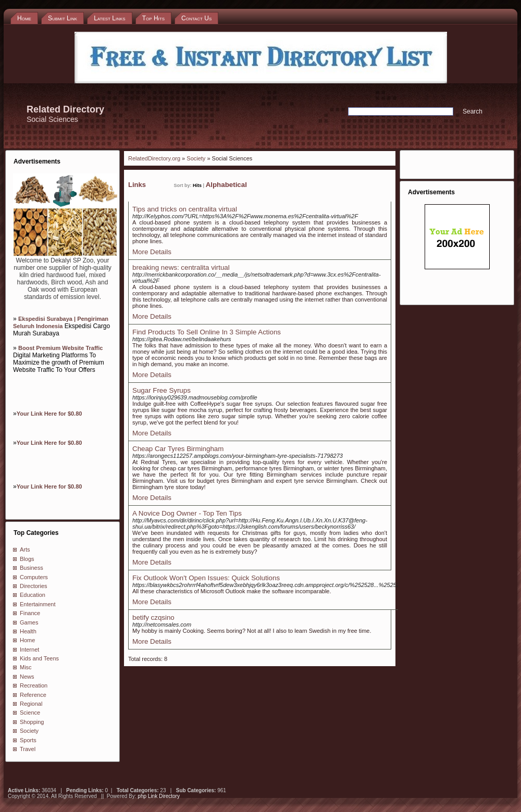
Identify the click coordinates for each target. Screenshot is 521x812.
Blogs (27, 559)
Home (27, 640)
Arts (25, 549)
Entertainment (38, 604)
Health (28, 631)
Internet (29, 649)
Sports (28, 740)
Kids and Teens (39, 658)
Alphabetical (226, 185)
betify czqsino (153, 617)
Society (29, 731)
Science (30, 713)
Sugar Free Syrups (162, 390)
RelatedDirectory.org (154, 158)
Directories (34, 586)
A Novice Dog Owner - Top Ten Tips (187, 513)
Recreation (34, 685)
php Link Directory (159, 796)
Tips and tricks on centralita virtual (185, 209)
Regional (31, 704)
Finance (30, 613)
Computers (34, 577)
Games (29, 622)
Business (32, 568)
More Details (152, 252)
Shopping (32, 722)
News (27, 677)
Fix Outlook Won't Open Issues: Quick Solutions (206, 578)
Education (33, 595)
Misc (26, 667)
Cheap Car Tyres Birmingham (178, 449)
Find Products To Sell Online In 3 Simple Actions (207, 332)
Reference (33, 695)
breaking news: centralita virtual (181, 267)
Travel (28, 749)
